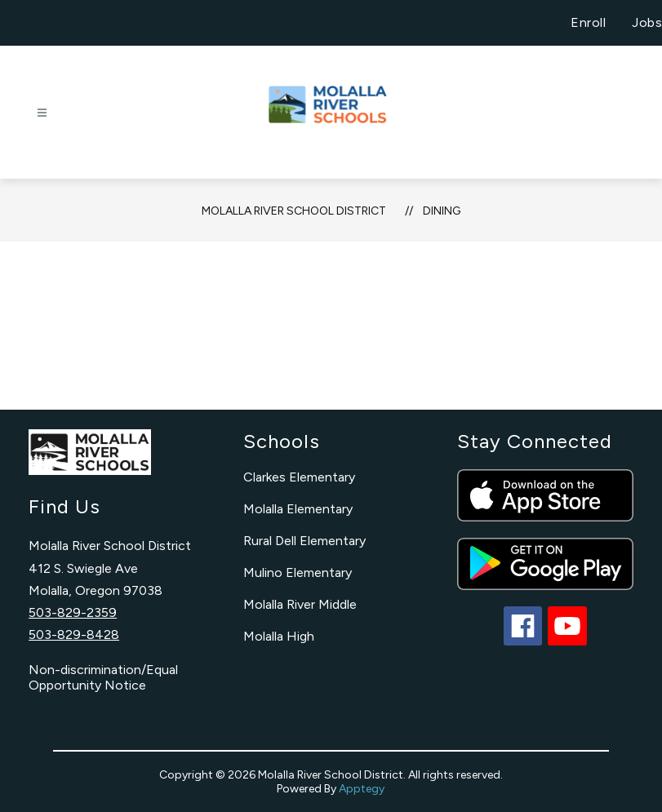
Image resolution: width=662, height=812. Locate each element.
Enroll (588, 22)
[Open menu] (42, 113)
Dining (442, 211)
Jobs (647, 22)
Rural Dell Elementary (304, 541)
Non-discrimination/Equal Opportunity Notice (103, 677)
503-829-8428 (74, 635)
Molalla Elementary (298, 509)
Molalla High (279, 636)
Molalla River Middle (300, 604)
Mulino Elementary (298, 572)
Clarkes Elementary (299, 477)
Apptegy (362, 789)
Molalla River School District (294, 211)
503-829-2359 (73, 612)
